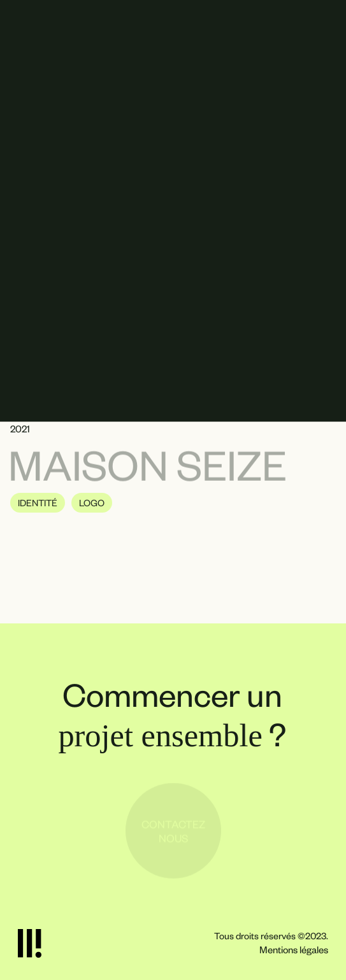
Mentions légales (294, 949)
